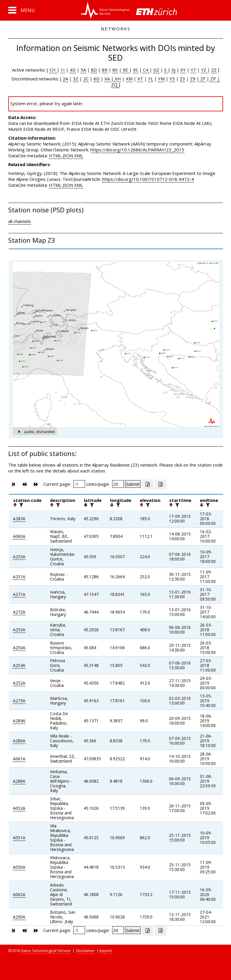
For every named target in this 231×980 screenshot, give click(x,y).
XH (117, 79)
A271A (19, 594)
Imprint (106, 951)
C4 (146, 70)
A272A (19, 612)
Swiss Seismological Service (46, 951)
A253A (19, 630)
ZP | (215, 79)
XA (108, 79)
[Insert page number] (79, 484)
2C (86, 79)
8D (94, 70)
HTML (55, 156)
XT (140, 79)
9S (136, 70)
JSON (68, 156)
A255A (19, 557)
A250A (19, 648)
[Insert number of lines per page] (118, 484)
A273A (19, 701)
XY (183, 70)
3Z (76, 79)
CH (53, 70)
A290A (19, 917)
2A (65, 79)
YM (161, 79)
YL (151, 79)
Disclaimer (85, 951)
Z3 (182, 79)
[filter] (21, 505)
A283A (19, 519)
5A (83, 70)
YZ (204, 70)
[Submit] (133, 484)
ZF (202, 79)
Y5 (172, 79)
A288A (19, 781)
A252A (19, 683)
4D (73, 70)
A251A (19, 577)
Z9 (193, 79)
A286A (19, 741)
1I (63, 70)
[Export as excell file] (148, 485)
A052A (19, 808)
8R (105, 70)
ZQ (114, 85)
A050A (19, 867)
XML (79, 156)
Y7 (193, 70)
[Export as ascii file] (161, 485)
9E (125, 70)
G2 (156, 70)
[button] (22, 10)
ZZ (214, 70)
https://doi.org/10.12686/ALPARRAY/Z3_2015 (137, 150)
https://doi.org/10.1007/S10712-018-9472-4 (148, 179)
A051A (19, 838)
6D (97, 79)
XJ (173, 70)
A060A (19, 536)
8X (115, 70)
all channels (20, 221)
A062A (19, 894)
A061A (19, 759)
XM (129, 79)
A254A (19, 665)
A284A (19, 721)
